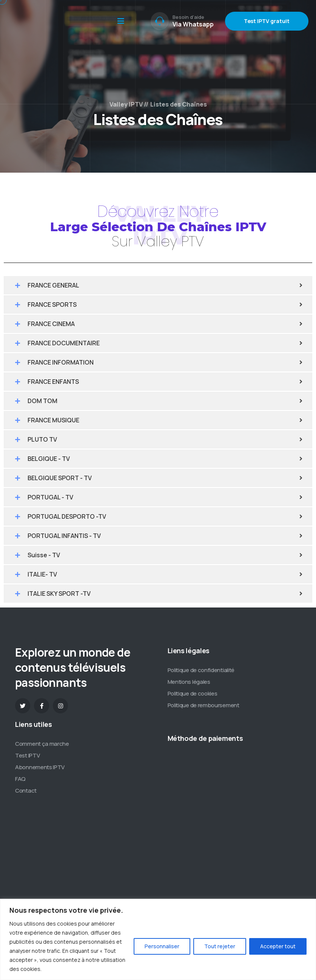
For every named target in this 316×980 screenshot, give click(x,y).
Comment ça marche (42, 744)
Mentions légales (189, 682)
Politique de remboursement (203, 705)
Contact (26, 791)
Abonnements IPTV (40, 767)
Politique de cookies (193, 693)
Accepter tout (278, 946)
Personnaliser (162, 946)
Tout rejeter (220, 946)
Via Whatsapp (193, 24)
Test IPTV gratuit (267, 21)
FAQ (20, 779)
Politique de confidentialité (201, 670)
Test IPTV (27, 755)
